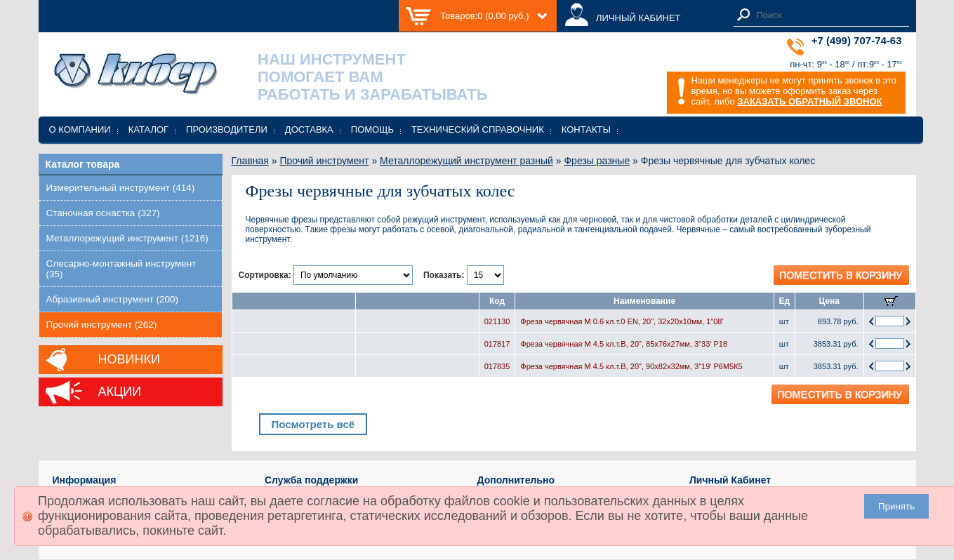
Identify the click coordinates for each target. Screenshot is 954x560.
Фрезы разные (597, 161)
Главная (250, 161)
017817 (497, 344)
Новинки (129, 359)
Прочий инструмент (324, 161)
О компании (80, 129)
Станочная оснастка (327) (103, 213)
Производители (227, 129)
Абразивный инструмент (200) (113, 299)
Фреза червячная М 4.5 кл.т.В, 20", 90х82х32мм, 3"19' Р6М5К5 (631, 366)
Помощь (372, 129)
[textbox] (829, 15)
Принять (896, 506)
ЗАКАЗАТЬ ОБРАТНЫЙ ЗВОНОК (809, 101)
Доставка (309, 129)
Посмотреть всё (313, 424)
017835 (497, 366)
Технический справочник (478, 129)
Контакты (586, 129)
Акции (120, 392)
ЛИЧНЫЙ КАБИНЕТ (638, 18)
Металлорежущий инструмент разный (466, 161)
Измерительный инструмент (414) (121, 188)
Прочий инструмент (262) (102, 325)
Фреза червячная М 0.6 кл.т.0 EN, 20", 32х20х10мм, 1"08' (622, 321)
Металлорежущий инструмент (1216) (127, 238)
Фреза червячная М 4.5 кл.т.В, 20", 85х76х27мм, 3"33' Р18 (624, 344)
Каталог (148, 129)
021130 (497, 321)
